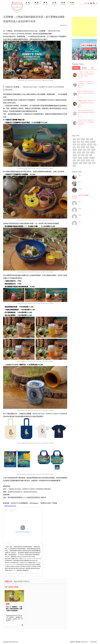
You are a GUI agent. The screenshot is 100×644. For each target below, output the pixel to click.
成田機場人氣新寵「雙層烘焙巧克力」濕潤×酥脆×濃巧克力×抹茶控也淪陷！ (86, 103)
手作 (84, 152)
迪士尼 (16, 587)
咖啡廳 (83, 139)
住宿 (90, 163)
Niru (80, 202)
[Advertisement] (84, 27)
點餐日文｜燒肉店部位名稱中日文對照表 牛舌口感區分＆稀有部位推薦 (86, 93)
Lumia (80, 189)
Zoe (79, 222)
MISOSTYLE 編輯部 (83, 195)
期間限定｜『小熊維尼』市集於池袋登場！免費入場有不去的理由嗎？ (14, 609)
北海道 (83, 147)
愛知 (89, 150)
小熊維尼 (11, 587)
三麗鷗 (79, 152)
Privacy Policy (93, 642)
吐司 (81, 163)
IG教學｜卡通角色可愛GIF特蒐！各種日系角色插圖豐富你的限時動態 (86, 112)
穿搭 (74, 166)
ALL (93, 68)
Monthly (84, 68)
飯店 (78, 160)
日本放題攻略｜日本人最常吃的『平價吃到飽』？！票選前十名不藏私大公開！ (86, 84)
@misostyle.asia (10, 506)
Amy (80, 175)
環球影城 (84, 144)
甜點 (78, 139)
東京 (74, 139)
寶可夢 (93, 150)
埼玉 (91, 155)
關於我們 (73, 642)
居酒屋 (75, 158)
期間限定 (93, 142)
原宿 (88, 147)
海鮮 (78, 142)
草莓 (82, 155)
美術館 (75, 155)
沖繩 (82, 142)
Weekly (76, 68)
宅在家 (92, 147)
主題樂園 (75, 163)
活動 (8, 604)
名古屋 (92, 152)
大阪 (92, 139)
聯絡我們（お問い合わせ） (82, 642)
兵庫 (78, 147)
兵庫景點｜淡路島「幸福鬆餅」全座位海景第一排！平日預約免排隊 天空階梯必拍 (86, 122)
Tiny (80, 215)
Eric (80, 182)
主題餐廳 (90, 144)
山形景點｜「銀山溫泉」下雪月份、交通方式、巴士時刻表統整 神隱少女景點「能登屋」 (86, 74)
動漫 (74, 142)
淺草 (94, 163)
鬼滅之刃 (92, 158)
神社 (95, 144)
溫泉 (74, 160)
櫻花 (88, 152)
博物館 (85, 163)
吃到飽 (80, 158)
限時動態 (86, 158)
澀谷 (78, 144)
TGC (74, 152)
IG (79, 155)
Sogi (80, 209)
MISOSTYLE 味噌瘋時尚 (19, 573)
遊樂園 (88, 160)
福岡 (93, 160)
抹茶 (74, 144)
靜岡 (85, 150)
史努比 (80, 150)
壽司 (87, 155)
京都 (88, 139)
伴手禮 (75, 150)
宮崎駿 (83, 160)
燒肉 (74, 147)
